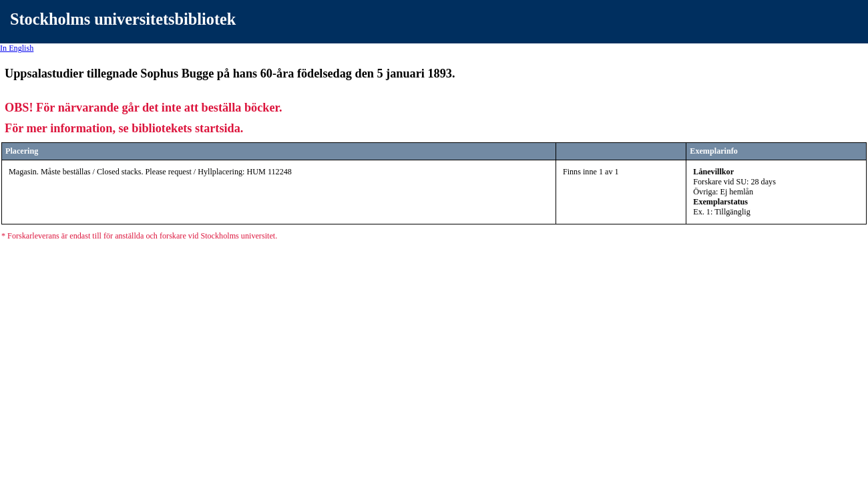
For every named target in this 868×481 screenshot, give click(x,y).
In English (17, 48)
